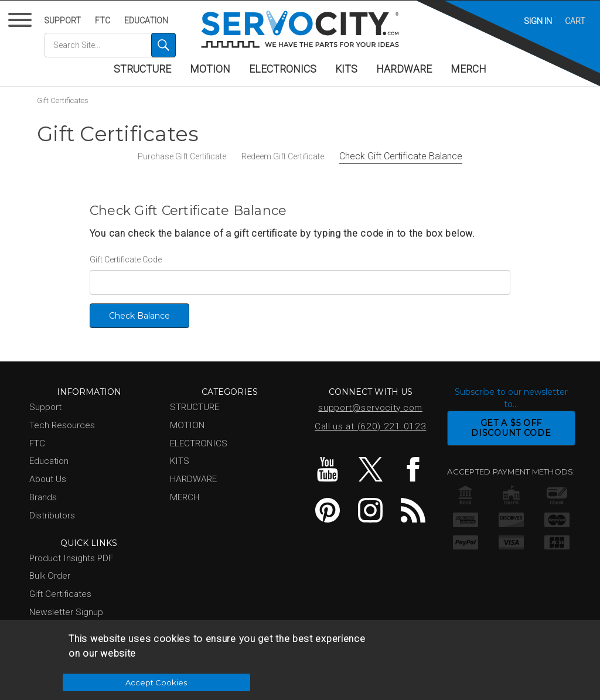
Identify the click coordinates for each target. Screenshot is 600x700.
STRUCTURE (142, 69)
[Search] (163, 45)
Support (62, 21)
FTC (103, 21)
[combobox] (110, 45)
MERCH (468, 69)
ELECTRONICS (283, 69)
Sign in (538, 21)
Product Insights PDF (71, 558)
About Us (48, 479)
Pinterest (328, 510)
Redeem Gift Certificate (283, 156)
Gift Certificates (63, 100)
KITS (346, 69)
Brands (43, 497)
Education (146, 21)
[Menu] (22, 23)
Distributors (52, 515)
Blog (413, 510)
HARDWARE (404, 69)
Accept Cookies (441, 668)
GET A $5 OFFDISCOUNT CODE (511, 428)
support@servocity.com (370, 408)
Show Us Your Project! (74, 630)
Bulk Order (50, 576)
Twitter (370, 469)
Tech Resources (62, 425)
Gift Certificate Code (126, 259)
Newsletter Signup (66, 612)
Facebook (413, 469)
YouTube (328, 469)
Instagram (370, 510)
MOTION (210, 69)
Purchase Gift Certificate (182, 156)
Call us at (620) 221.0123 (371, 426)
